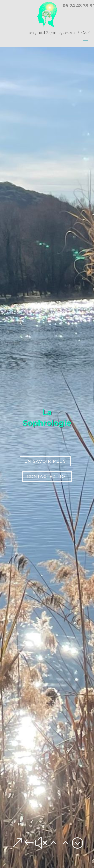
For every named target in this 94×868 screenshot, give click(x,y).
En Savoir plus (45, 461)
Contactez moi (47, 476)
